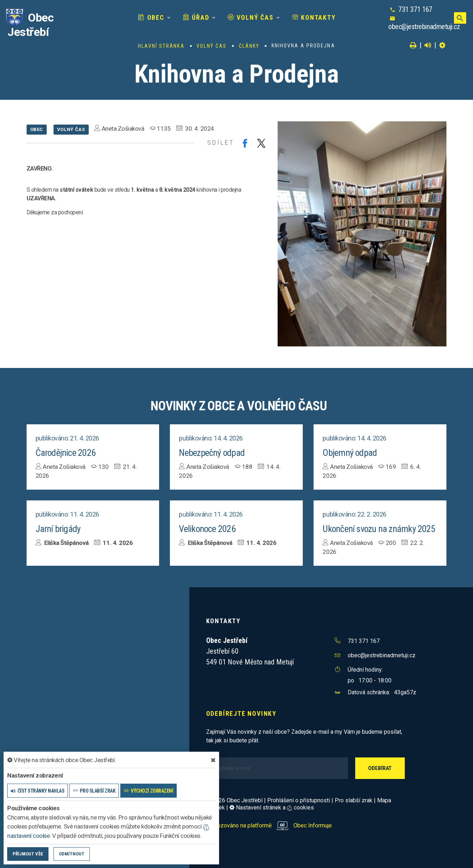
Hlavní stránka (161, 46)
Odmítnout (72, 854)
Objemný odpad (350, 453)
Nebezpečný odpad (212, 453)
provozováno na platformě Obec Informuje (269, 825)
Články (249, 46)
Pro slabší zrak (354, 800)
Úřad (196, 17)
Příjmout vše (28, 854)
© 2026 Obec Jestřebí (234, 800)
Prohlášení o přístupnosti (299, 800)
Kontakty (314, 17)
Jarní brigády (58, 529)
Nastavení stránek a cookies (272, 808)
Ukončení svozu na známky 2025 (379, 529)
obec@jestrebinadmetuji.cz (424, 27)
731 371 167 (415, 9)
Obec (151, 17)
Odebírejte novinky (241, 713)
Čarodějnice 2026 (66, 453)
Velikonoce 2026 (207, 529)
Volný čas (251, 17)
